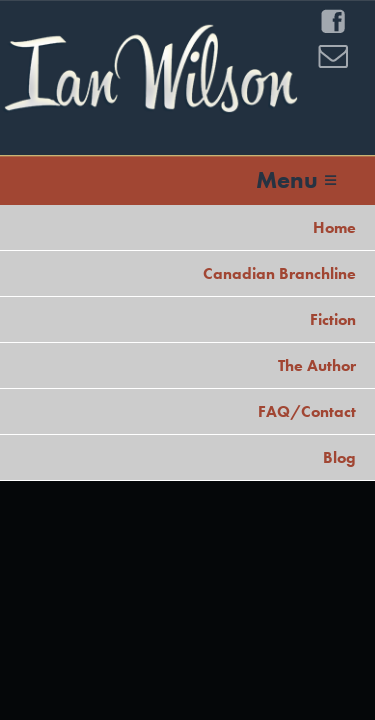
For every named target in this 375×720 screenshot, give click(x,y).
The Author (317, 365)
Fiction (333, 319)
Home (334, 227)
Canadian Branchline (279, 273)
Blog (339, 457)
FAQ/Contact (307, 411)
